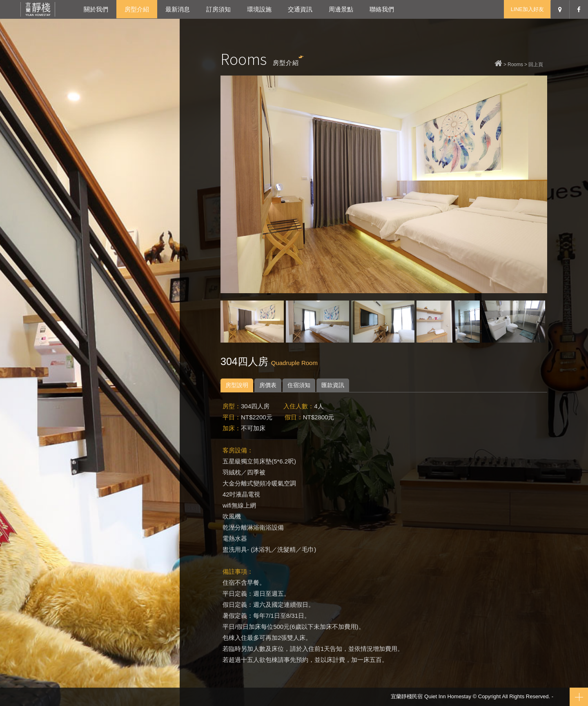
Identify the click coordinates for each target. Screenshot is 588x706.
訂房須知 (218, 9)
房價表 (268, 385)
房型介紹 (137, 9)
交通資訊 (300, 9)
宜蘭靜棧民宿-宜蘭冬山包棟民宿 (38, 9)
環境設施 (259, 9)
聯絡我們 (382, 9)
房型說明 (237, 385)
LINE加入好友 (527, 9)
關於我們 (96, 9)
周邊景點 (341, 9)
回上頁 (536, 65)
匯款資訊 (333, 385)
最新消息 (178, 9)
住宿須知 (299, 385)
